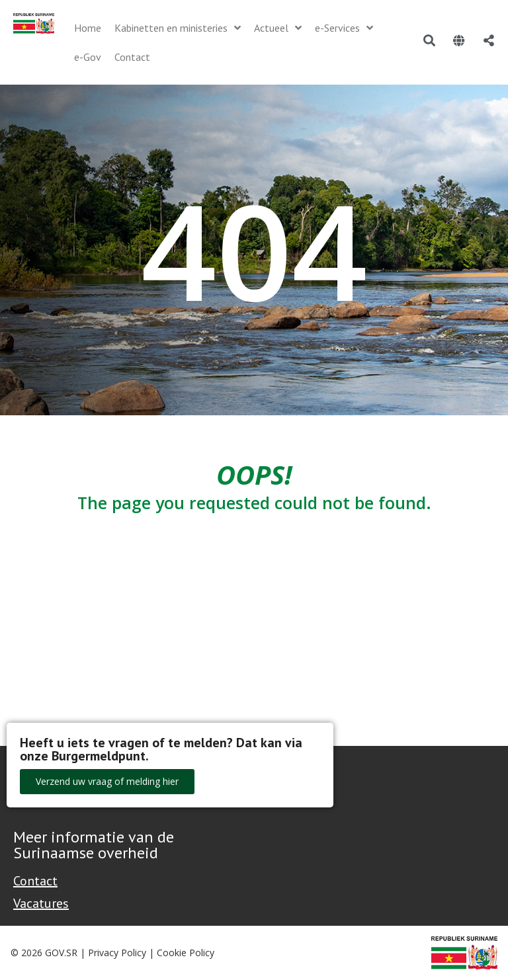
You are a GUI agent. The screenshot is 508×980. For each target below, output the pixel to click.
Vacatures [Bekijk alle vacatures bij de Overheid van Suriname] (41, 903)
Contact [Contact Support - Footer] (35, 881)
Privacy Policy (117, 953)
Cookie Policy (186, 953)
